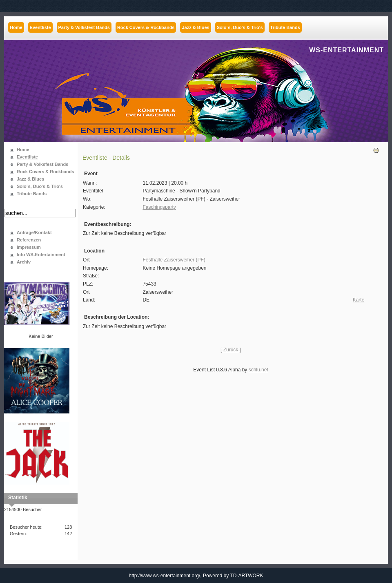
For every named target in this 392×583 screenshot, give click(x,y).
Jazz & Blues (30, 179)
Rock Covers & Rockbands (46, 172)
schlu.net (258, 370)
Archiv (24, 262)
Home (23, 150)
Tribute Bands (32, 194)
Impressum (29, 247)
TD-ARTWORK (246, 576)
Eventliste (27, 157)
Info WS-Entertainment (41, 255)
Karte (359, 300)
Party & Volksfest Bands (42, 164)
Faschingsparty (159, 207)
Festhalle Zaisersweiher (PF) (174, 260)
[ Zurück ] (231, 350)
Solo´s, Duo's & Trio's (40, 186)
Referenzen (29, 240)
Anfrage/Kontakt (34, 232)
